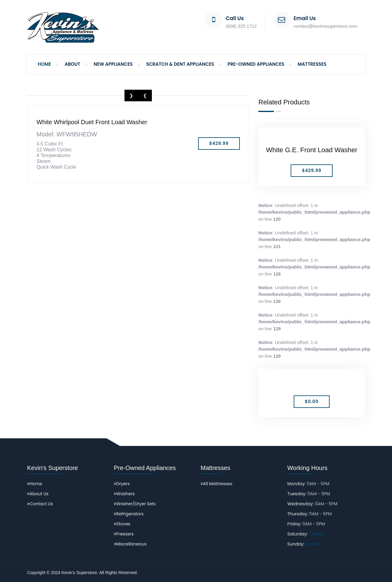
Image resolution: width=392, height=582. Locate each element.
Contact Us (40, 504)
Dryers (122, 484)
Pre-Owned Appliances (256, 64)
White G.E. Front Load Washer (312, 150)
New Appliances (113, 64)
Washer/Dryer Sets (135, 504)
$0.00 (312, 401)
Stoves (122, 524)
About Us (38, 494)
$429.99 (311, 170)
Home (44, 64)
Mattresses (312, 64)
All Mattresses (216, 484)
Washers (124, 494)
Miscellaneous (130, 544)
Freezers (124, 534)
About (72, 64)
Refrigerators (129, 514)
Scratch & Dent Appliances (180, 64)
